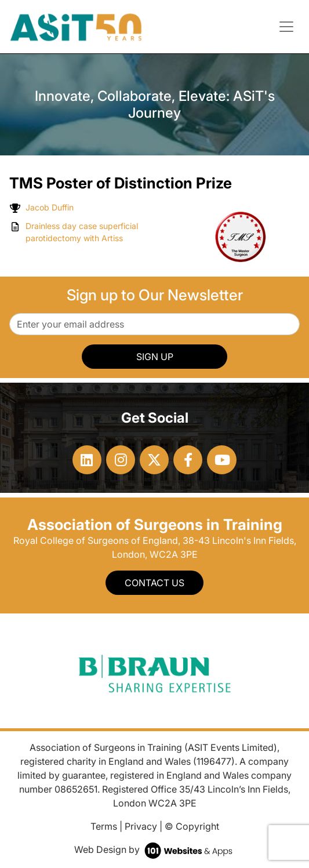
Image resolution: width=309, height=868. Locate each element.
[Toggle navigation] (286, 27)
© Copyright (192, 826)
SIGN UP (155, 357)
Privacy (141, 826)
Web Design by (154, 849)
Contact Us (154, 583)
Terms (104, 826)
